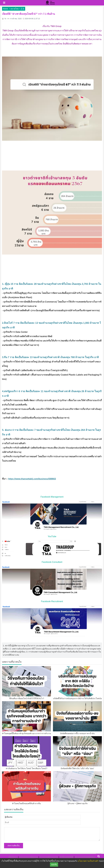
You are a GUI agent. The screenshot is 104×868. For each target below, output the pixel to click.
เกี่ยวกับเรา (13, 857)
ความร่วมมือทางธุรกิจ (49, 857)
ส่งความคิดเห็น (14, 846)
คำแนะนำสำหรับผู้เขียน (85, 857)
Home (5, 9)
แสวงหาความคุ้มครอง (29, 857)
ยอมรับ (54, 865)
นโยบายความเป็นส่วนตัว (88, 861)
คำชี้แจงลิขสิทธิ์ (67, 857)
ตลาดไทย (15, 9)
